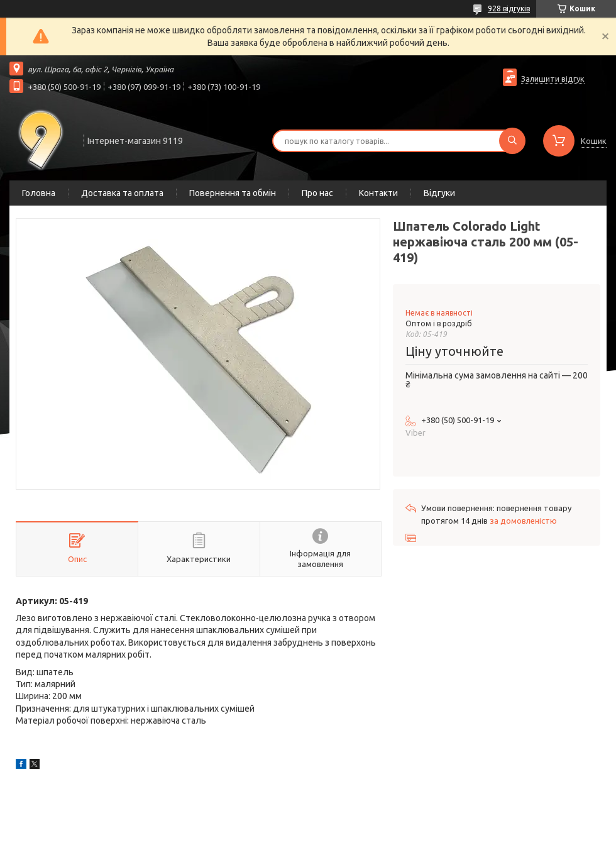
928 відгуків (509, 8)
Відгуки (439, 193)
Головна (39, 193)
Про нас (317, 193)
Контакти (378, 193)
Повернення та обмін (233, 193)
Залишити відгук (553, 79)
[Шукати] (512, 141)
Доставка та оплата (122, 193)
